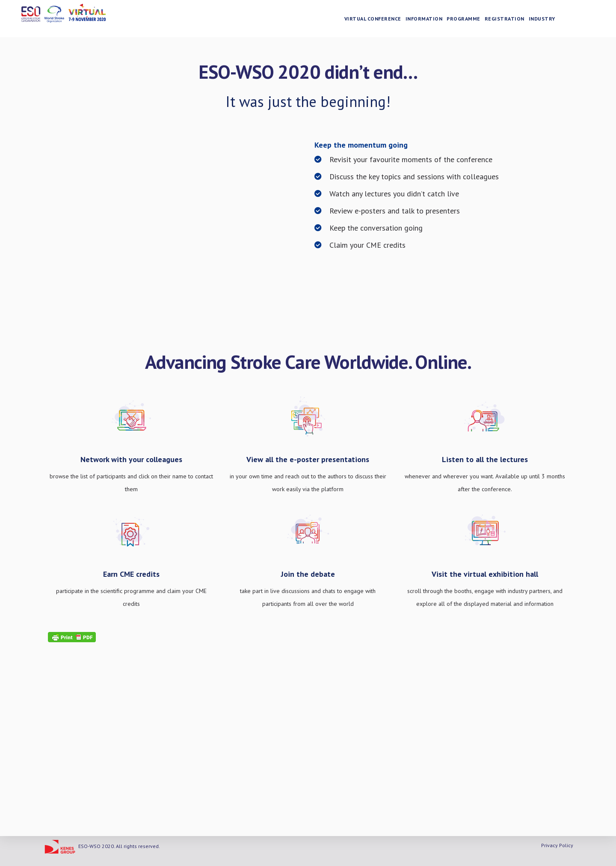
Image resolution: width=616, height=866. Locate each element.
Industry (549, 19)
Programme (471, 19)
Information (431, 19)
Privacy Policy (557, 845)
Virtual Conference (380, 19)
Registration (512, 19)
